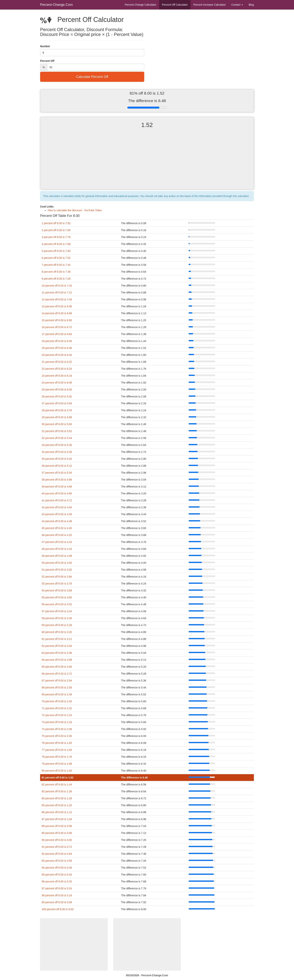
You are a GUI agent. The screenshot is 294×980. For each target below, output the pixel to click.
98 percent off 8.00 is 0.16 (57, 895)
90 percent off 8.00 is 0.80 (57, 840)
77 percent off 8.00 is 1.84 (57, 750)
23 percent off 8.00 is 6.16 (57, 376)
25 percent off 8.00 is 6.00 (57, 390)
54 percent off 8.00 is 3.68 (57, 590)
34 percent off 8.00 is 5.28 (57, 452)
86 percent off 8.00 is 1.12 (57, 812)
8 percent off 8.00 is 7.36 (56, 272)
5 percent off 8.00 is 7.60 (56, 251)
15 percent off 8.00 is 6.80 (57, 320)
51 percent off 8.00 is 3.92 (57, 570)
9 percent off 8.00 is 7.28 (56, 279)
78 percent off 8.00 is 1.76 (57, 757)
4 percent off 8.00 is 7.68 (56, 244)
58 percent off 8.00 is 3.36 (57, 618)
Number (45, 46)
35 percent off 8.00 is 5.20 (57, 459)
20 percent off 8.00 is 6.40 (57, 355)
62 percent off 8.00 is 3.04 (57, 646)
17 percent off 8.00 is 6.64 (57, 334)
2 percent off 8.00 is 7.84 (56, 230)
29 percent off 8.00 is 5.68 (57, 417)
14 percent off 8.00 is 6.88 (57, 313)
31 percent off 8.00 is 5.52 (57, 431)
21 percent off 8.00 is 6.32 (57, 362)
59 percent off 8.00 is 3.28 (57, 625)
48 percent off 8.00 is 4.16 (57, 549)
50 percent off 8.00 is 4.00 (57, 563)
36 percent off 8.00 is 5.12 (57, 466)
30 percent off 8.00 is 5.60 (57, 424)
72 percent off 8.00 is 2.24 (57, 715)
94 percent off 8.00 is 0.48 (57, 868)
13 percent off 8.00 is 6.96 (57, 306)
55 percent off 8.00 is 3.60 (57, 597)
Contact (237, 5)
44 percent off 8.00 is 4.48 (57, 521)
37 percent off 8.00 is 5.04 (57, 473)
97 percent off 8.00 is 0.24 (57, 888)
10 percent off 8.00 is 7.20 (57, 286)
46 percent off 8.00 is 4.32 (57, 535)
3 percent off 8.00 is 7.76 (56, 237)
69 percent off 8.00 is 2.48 (57, 694)
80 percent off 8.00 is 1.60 (57, 771)
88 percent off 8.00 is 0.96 (57, 826)
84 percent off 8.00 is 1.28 (57, 798)
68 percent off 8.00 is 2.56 (57, 687)
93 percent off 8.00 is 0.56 (57, 861)
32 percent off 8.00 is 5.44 (57, 438)
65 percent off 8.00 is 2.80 (57, 667)
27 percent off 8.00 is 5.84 (57, 403)
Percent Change (140, 5)
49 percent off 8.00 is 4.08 (57, 556)
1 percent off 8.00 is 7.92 (56, 223)
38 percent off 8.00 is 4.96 (57, 480)
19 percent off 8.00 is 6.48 (57, 348)
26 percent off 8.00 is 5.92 (57, 396)
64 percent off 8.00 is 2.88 (57, 660)
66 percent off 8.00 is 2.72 (57, 674)
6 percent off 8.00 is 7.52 (56, 258)
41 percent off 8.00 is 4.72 (57, 500)
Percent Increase (210, 5)
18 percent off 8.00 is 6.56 (57, 341)
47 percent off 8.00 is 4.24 (57, 542)
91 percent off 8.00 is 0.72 (57, 847)
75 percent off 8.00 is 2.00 (57, 736)
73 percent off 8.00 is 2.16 (57, 722)
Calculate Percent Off (92, 77)
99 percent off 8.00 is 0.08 (57, 902)
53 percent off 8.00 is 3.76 (57, 584)
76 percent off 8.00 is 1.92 (57, 743)
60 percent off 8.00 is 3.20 (57, 632)
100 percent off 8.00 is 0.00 (57, 909)
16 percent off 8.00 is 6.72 (57, 327)
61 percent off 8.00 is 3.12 (57, 639)
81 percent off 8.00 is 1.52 (58, 778)
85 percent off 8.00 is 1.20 (57, 805)
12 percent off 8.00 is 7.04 (57, 299)
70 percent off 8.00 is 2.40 (57, 701)
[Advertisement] (147, 162)
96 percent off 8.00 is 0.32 (57, 881)
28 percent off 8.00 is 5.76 (57, 410)
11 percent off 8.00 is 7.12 (57, 293)
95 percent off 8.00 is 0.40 (57, 875)
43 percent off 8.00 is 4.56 (57, 514)
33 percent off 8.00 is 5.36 (57, 445)
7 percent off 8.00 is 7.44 (56, 265)
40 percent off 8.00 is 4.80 (57, 493)
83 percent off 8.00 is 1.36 (57, 791)
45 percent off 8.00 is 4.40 (57, 528)
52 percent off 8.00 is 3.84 (57, 577)
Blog (251, 5)
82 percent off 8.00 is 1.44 (57, 784)
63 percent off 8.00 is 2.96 (57, 653)
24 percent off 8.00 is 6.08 (57, 383)
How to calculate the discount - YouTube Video (75, 210)
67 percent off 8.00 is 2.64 (57, 681)
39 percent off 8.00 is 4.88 (57, 487)
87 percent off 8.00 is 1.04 (57, 819)
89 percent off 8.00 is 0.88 (57, 833)
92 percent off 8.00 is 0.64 (57, 854)
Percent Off (175, 5)
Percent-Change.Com (56, 5)
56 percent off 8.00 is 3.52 (57, 604)
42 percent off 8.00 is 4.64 (57, 507)
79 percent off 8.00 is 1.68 (57, 764)
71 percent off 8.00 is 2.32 (57, 708)
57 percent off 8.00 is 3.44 (57, 611)
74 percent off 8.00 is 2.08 (57, 729)
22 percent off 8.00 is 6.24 (57, 369)
